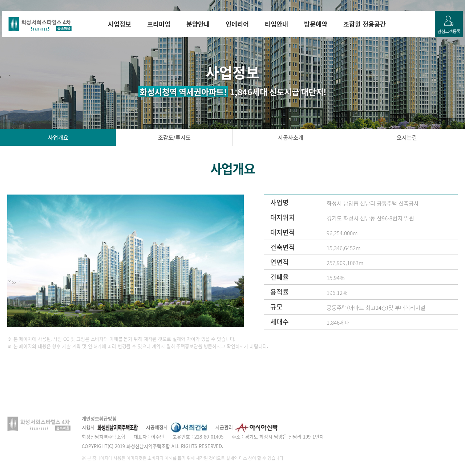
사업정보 (120, 24)
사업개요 (58, 137)
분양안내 (198, 24)
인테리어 (237, 24)
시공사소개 (291, 137)
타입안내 (276, 24)
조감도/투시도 (174, 137)
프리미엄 (159, 24)
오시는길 (407, 137)
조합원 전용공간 (365, 24)
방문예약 (316, 24)
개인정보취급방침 (99, 418)
